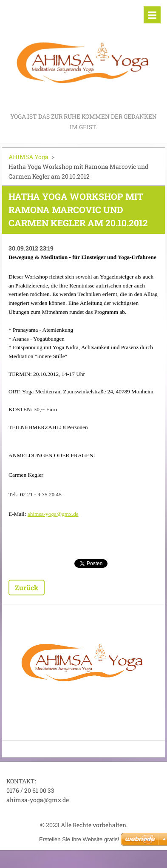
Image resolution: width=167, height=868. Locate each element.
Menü (152, 15)
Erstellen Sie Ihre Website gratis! (79, 839)
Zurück (27, 588)
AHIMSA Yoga (28, 157)
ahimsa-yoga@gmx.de (53, 514)
